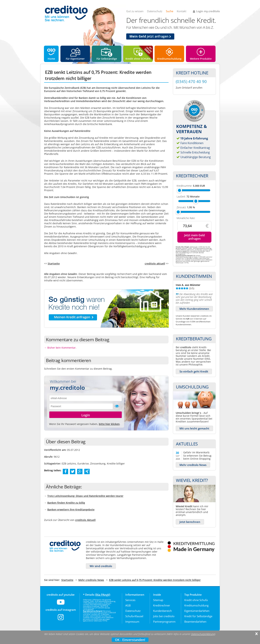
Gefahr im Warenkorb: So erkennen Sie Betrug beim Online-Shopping (197, 455)
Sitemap (158, 600)
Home (51, 59)
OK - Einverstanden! (130, 640)
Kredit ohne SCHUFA (138, 59)
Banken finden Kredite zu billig (66, 503)
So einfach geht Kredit (194, 371)
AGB (128, 605)
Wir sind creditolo (101, 566)
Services (130, 600)
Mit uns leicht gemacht (194, 428)
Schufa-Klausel (134, 616)
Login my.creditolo (208, 11)
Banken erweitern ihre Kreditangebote (71, 510)
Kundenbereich (162, 611)
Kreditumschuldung (169, 59)
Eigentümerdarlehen (197, 611)
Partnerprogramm (164, 622)
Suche (170, 11)
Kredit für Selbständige (198, 616)
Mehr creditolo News (193, 465)
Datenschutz (155, 11)
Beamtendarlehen (195, 622)
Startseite (54, 264)
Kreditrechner (162, 605)
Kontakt (182, 11)
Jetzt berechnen (190, 522)
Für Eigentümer (75, 59)
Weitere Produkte (201, 59)
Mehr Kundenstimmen (194, 309)
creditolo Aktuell (85, 520)
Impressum (132, 622)
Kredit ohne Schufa (196, 600)
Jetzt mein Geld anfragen (194, 237)
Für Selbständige (107, 59)
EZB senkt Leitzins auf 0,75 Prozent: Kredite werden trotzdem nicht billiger (155, 580)
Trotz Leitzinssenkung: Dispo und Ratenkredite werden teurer (85, 496)
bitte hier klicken (109, 424)
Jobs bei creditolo (164, 616)
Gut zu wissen (135, 11)
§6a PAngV (103, 595)
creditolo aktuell (155, 264)
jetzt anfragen (150, 36)
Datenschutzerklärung (203, 634)
